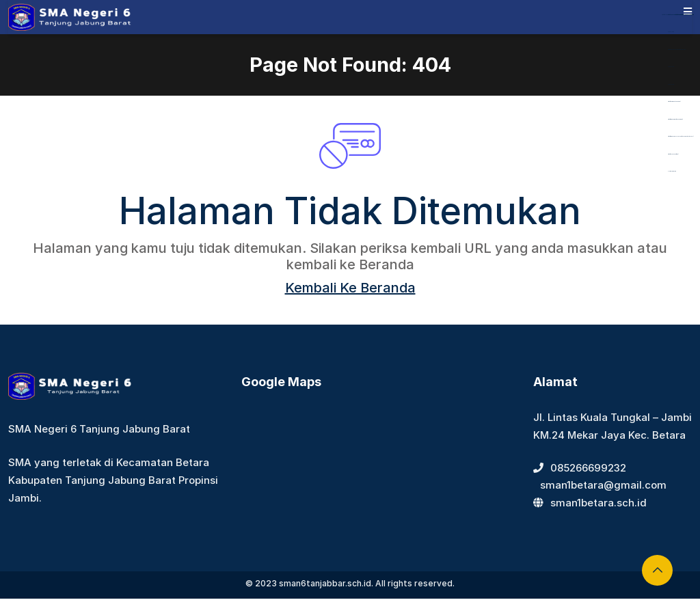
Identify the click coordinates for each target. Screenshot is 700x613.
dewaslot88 (671, 32)
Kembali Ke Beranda (350, 288)
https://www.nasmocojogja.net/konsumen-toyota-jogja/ (681, 136)
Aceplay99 (671, 67)
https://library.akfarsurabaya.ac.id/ (675, 15)
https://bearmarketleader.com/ (674, 101)
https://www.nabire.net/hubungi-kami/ (675, 119)
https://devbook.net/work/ (673, 154)
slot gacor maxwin (672, 171)
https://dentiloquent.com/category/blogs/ (677, 50)
